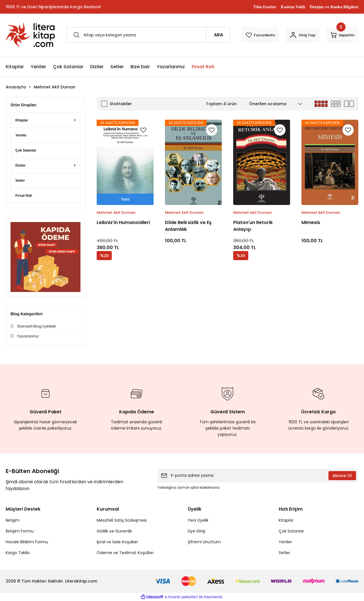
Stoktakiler (121, 104)
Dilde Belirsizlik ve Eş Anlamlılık (188, 226)
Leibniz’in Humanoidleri (123, 222)
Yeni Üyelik (198, 520)
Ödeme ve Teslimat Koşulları (125, 553)
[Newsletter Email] (258, 476)
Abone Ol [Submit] (342, 476)
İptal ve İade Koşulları (117, 542)
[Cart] (339, 35)
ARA (196, 35)
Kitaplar (286, 520)
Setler (284, 553)
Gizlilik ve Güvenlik (114, 531)
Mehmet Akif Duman (55, 87)
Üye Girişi (197, 531)
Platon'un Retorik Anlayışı (253, 226)
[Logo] (30, 35)
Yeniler (285, 542)
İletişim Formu (20, 531)
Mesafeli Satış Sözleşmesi (122, 520)
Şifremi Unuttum (204, 542)
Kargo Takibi (18, 553)
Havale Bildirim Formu (27, 542)
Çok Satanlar (291, 531)
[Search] (137, 35)
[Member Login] (292, 35)
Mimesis (311, 222)
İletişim (13, 520)
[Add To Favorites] (143, 130)
